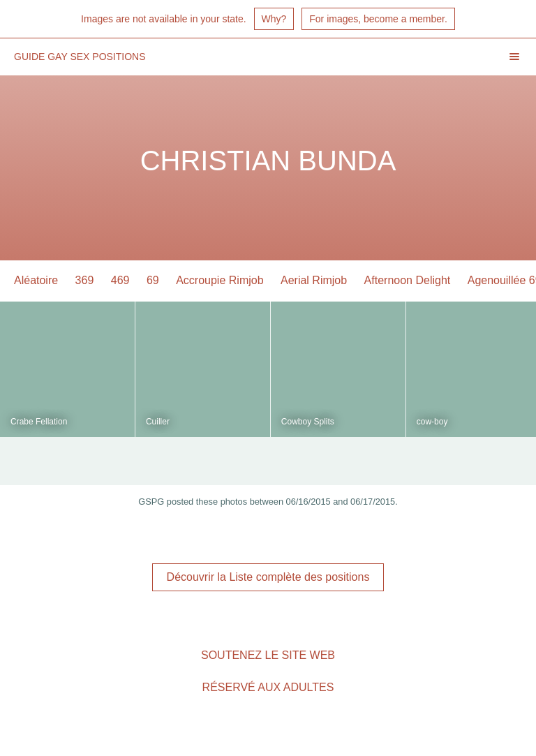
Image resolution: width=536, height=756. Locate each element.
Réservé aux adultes (268, 687)
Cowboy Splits (308, 422)
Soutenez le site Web (268, 655)
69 (153, 280)
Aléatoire (36, 280)
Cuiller (158, 422)
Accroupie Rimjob (219, 280)
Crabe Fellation (39, 422)
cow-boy (432, 422)
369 (85, 280)
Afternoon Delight (408, 280)
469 (120, 280)
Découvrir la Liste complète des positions (268, 577)
